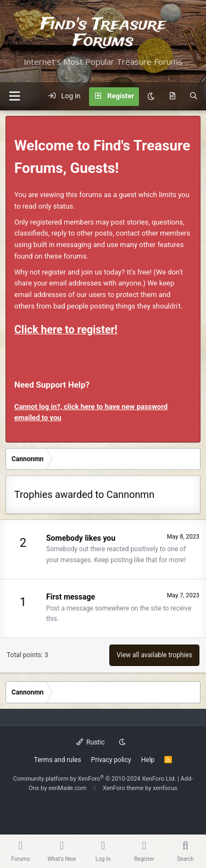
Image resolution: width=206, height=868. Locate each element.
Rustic (91, 742)
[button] (14, 96)
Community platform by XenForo (95, 779)
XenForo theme (123, 788)
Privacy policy (111, 760)
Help (148, 760)
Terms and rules (58, 760)
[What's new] (172, 97)
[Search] (194, 97)
